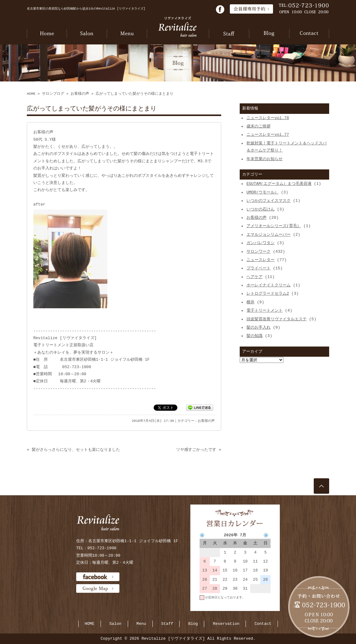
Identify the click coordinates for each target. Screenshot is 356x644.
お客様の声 (80, 94)
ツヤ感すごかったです (196, 450)
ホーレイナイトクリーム (269, 285)
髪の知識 (255, 336)
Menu (141, 624)
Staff (167, 624)
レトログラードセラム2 (268, 293)
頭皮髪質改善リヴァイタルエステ (277, 319)
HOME (31, 94)
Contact (263, 624)
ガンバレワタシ (261, 243)
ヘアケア (255, 277)
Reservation (226, 624)
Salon (116, 624)
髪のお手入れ (259, 327)
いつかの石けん (261, 209)
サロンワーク (259, 251)
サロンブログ (53, 94)
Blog (193, 624)
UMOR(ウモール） (263, 192)
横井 (250, 302)
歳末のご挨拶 (259, 126)
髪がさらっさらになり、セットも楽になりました (76, 450)
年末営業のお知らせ (265, 159)
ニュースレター (261, 260)
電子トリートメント (265, 310)
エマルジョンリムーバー (269, 235)
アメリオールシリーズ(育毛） (274, 226)
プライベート (259, 268)
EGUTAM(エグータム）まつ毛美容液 (279, 184)
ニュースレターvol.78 (268, 118)
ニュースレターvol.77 (268, 135)
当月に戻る (263, 606)
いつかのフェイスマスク (269, 201)
